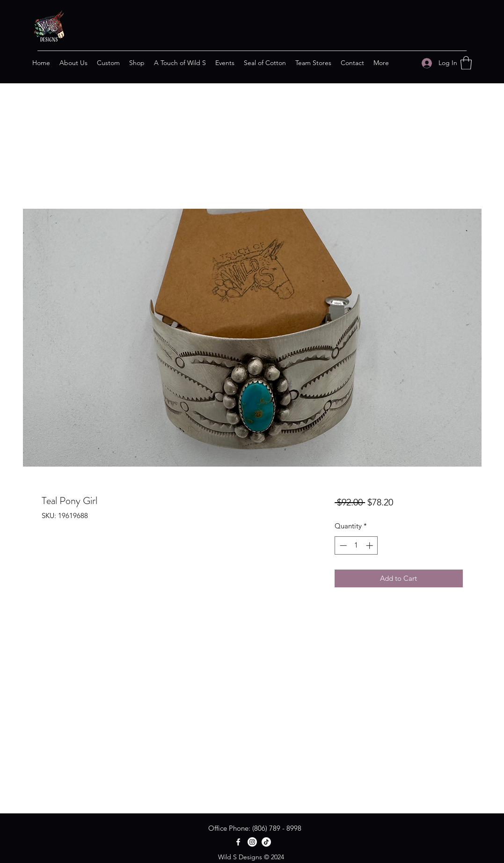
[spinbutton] (356, 545)
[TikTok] (266, 842)
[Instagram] (252, 842)
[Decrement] (342, 545)
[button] (466, 63)
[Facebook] (238, 842)
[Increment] (370, 545)
